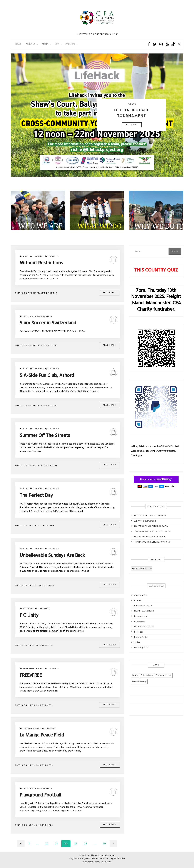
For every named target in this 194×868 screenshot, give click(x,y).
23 (76, 844)
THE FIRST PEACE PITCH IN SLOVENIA (152, 532)
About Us (30, 44)
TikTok (173, 44)
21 (56, 844)
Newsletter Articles (33, 256)
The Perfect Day (36, 496)
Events (138, 601)
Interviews (28, 609)
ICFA (57, 44)
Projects (139, 632)
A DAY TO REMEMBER (145, 521)
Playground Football (40, 795)
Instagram (161, 44)
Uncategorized (142, 648)
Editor (54, 293)
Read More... (132, 125)
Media (45, 44)
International (141, 616)
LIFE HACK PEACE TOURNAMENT (150, 516)
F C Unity (29, 615)
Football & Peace (32, 728)
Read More (110, 293)
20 (47, 844)
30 (104, 844)
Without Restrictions (41, 263)
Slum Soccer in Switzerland (48, 323)
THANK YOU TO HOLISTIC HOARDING (152, 542)
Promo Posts (141, 637)
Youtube (167, 44)
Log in (135, 675)
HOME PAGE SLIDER (144, 611)
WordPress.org (139, 682)
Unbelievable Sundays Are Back (52, 556)
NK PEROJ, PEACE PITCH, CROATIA (151, 526)
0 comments (52, 256)
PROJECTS (70, 44)
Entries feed (147, 675)
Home (18, 44)
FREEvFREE (31, 675)
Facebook (149, 44)
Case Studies (29, 316)
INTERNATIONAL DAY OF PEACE (150, 537)
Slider (137, 642)
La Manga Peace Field (42, 735)
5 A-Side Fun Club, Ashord (47, 376)
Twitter (155, 44)
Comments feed (164, 675)
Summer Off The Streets (45, 436)
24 (86, 844)
